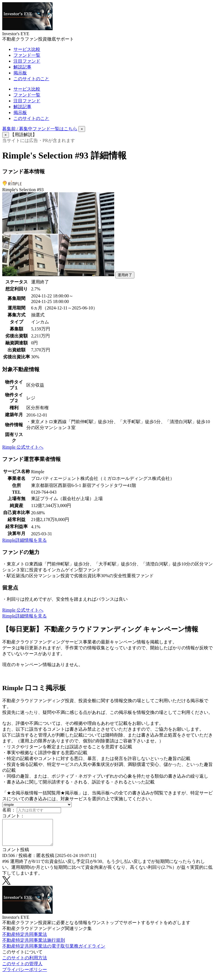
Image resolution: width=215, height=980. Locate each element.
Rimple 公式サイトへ (23, 447)
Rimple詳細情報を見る (24, 540)
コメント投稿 (16, 855)
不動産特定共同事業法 (25, 939)
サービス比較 (27, 49)
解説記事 (22, 67)
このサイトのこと (31, 79)
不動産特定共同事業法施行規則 (34, 945)
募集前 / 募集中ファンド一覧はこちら (40, 129)
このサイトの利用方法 (25, 963)
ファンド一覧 (27, 55)
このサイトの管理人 (22, 969)
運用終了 (125, 275)
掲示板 (20, 73)
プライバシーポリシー (25, 975)
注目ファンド (27, 61)
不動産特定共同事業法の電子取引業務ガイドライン (54, 951)
